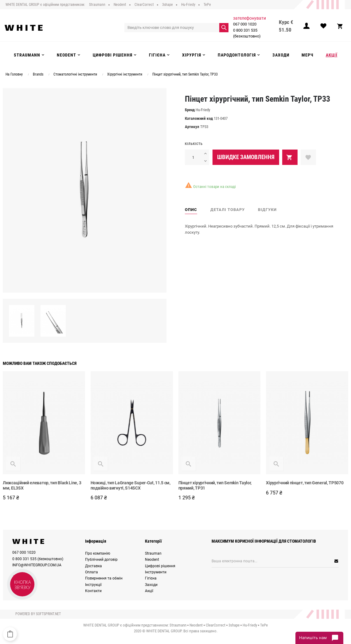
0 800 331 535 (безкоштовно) (246, 33)
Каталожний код (199, 118)
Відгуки (267, 210)
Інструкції (93, 585)
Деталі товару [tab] (228, 210)
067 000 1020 (244, 24)
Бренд (190, 110)
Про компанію (98, 553)
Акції (149, 591)
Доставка (94, 566)
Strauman (153, 553)
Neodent (152, 560)
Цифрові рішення (160, 566)
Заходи (151, 585)
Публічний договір (101, 560)
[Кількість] (193, 157)
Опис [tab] (191, 210)
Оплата (92, 572)
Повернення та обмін (104, 578)
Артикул (192, 127)
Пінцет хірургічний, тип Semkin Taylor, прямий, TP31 (215, 485)
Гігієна (151, 578)
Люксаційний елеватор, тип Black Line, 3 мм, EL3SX (42, 485)
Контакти (93, 591)
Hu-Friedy (203, 110)
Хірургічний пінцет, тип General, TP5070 (305, 483)
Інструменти (156, 572)
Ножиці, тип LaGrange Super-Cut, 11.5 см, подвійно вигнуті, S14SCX (131, 485)
